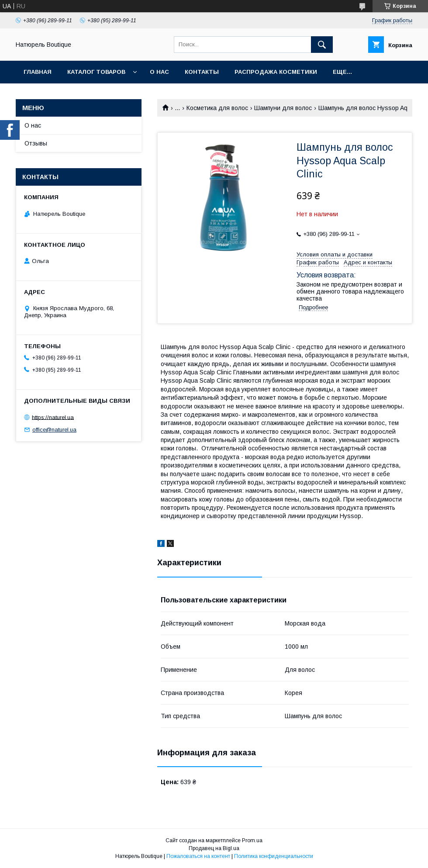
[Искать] (322, 45)
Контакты (202, 72)
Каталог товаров (96, 72)
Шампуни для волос (283, 108)
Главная (38, 72)
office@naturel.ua (54, 430)
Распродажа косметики (276, 72)
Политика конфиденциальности (274, 856)
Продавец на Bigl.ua (214, 848)
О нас (159, 72)
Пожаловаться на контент (198, 856)
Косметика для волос (217, 108)
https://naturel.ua (53, 417)
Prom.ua (252, 840)
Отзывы (36, 143)
